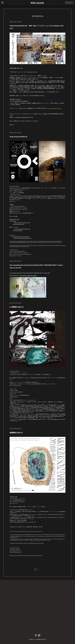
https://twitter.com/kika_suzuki (18, 224)
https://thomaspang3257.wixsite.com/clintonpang (20, 237)
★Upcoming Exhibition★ (18, 137)
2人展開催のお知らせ (17, 307)
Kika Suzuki (37, 3)
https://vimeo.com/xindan (17, 231)
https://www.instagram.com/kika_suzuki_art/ (22, 223)
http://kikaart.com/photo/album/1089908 (30, 276)
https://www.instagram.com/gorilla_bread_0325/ (23, 238)
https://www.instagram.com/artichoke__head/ (22, 229)
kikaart (34, 639)
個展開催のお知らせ (16, 433)
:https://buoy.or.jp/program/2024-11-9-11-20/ (26, 117)
